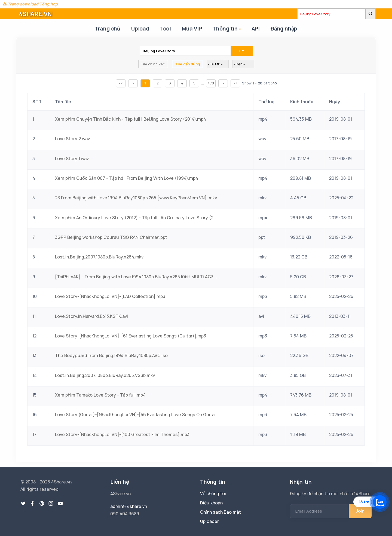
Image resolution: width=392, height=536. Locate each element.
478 (211, 83)
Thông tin (227, 29)
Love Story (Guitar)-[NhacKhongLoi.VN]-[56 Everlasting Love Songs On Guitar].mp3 (137, 415)
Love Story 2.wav (72, 139)
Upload (140, 29)
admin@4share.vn (129, 506)
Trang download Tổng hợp (30, 4)
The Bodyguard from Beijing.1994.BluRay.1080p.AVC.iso (111, 355)
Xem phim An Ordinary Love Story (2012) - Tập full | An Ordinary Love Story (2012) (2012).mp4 (137, 218)
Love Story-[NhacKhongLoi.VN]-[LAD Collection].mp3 (110, 296)
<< (121, 83)
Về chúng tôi (213, 494)
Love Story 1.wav (72, 159)
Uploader (209, 521)
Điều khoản (211, 503)
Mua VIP (192, 29)
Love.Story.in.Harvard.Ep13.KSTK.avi (91, 316)
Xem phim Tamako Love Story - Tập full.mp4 (100, 395)
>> (235, 83)
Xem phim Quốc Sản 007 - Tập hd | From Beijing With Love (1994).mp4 (127, 178)
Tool (166, 29)
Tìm (242, 51)
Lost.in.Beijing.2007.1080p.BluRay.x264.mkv (99, 257)
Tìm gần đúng (188, 64)
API (256, 29)
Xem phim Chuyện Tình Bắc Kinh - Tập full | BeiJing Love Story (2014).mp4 (131, 119)
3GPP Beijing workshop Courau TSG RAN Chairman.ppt (111, 237)
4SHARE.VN (35, 14)
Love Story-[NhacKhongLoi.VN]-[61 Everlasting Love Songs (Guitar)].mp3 (131, 336)
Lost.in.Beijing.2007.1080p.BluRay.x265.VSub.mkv (105, 375)
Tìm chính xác (153, 64)
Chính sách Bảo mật (220, 512)
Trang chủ (108, 29)
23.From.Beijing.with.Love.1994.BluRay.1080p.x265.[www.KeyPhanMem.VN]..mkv (136, 198)
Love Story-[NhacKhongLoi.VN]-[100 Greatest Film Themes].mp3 (122, 434)
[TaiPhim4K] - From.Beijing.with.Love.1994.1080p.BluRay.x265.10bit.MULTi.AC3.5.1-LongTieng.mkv (137, 277)
